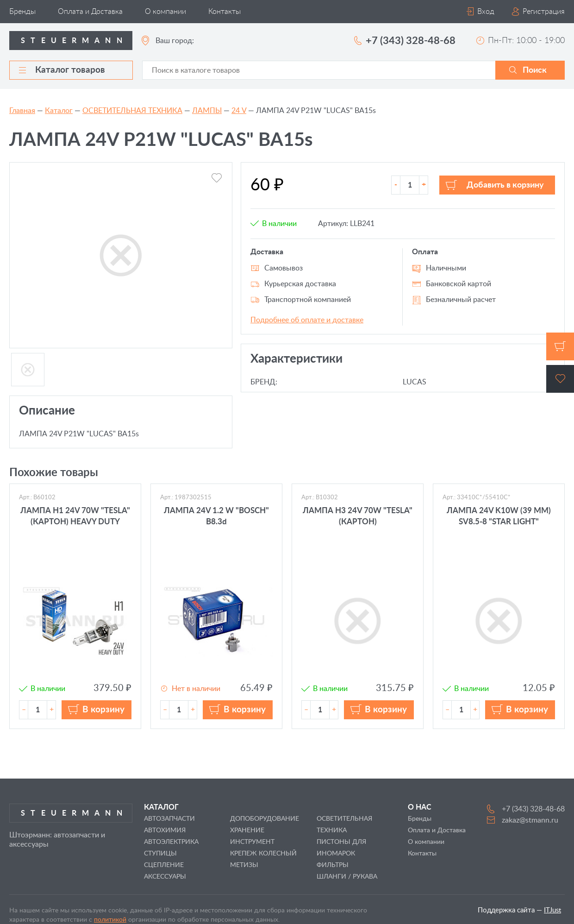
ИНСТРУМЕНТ (252, 842)
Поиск (535, 70)
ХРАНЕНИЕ (247, 830)
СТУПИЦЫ (160, 854)
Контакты (225, 12)
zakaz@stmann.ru (530, 820)
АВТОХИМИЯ (165, 830)
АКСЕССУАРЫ (165, 877)
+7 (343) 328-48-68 (411, 41)
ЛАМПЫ (207, 111)
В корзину (103, 710)
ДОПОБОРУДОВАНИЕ (265, 819)
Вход (486, 12)
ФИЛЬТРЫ (333, 865)
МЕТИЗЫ (244, 865)
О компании (165, 12)
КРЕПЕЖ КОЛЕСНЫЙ (263, 854)
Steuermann (74, 41)
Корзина (560, 346)
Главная (22, 111)
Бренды (22, 12)
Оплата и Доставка (90, 12)
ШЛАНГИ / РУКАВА (347, 877)
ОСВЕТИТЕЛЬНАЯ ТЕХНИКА (132, 111)
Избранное (560, 379)
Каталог (59, 111)
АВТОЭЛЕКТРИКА (171, 842)
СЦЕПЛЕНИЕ (164, 865)
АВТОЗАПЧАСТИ (169, 819)
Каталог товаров (62, 70)
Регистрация (544, 12)
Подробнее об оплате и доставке (307, 320)
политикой (110, 920)
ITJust (552, 910)
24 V (239, 111)
